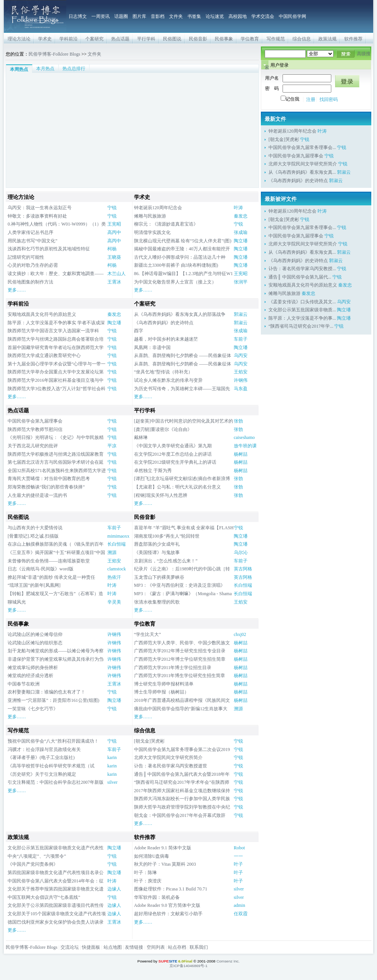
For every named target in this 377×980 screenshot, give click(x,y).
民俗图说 (172, 39)
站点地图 (113, 947)
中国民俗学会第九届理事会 (296, 156)
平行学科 (146, 39)
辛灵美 (114, 602)
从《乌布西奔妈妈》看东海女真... (302, 172)
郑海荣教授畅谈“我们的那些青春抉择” (46, 487)
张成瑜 (241, 232)
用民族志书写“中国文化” (33, 241)
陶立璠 (241, 241)
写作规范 (276, 39)
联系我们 (199, 947)
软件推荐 (353, 39)
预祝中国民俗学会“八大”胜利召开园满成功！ (53, 741)
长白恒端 (117, 544)
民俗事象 (224, 39)
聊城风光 (17, 602)
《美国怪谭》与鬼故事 (157, 552)
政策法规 (327, 39)
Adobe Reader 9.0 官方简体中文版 (167, 905)
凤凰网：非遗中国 (152, 347)
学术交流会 (263, 16)
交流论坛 (70, 947)
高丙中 (114, 232)
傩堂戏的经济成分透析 (30, 676)
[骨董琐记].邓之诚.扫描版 (33, 536)
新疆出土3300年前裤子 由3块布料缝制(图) (176, 265)
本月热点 (45, 69)
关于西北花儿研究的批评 (33, 446)
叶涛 (322, 131)
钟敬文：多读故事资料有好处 (37, 216)
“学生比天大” (148, 634)
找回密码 (329, 99)
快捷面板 (91, 947)
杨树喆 (241, 454)
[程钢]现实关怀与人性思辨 (161, 495)
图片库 (139, 16)
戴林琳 (141, 437)
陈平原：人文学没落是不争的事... (302, 318)
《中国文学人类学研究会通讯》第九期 (173, 446)
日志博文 (78, 16)
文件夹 (176, 16)
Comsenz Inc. (228, 961)
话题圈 (121, 16)
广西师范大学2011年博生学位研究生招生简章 (180, 676)
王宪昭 (114, 224)
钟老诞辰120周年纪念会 (292, 131)
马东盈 (241, 389)
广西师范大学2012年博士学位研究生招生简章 (180, 659)
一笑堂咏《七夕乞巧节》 (33, 709)
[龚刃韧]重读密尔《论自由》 (163, 429)
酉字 (139, 331)
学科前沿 (69, 39)
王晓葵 (114, 257)
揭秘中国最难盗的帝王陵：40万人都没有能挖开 (182, 249)
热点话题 (120, 39)
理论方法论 (19, 39)
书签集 (194, 16)
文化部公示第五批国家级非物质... (302, 310)
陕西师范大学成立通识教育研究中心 (44, 355)
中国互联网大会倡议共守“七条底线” (44, 897)
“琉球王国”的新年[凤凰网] (34, 585)
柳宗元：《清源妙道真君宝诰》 (166, 224)
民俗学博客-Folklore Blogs (54, 54)
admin (240, 905)
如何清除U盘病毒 (154, 856)
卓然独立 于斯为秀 (153, 471)
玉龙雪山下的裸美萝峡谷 (159, 577)
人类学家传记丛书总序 (30, 232)
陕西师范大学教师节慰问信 (35, 429)
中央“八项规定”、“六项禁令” (37, 856)
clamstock (117, 569)
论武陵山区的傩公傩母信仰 (35, 634)
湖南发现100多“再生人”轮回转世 (167, 536)
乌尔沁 (241, 552)
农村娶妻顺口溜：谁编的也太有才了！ (46, 692)
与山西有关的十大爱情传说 (35, 528)
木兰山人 (117, 274)
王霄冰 (114, 282)
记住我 (290, 99)
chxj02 (240, 634)
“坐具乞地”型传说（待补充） (164, 372)
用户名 (272, 78)
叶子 (238, 864)
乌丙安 (241, 355)
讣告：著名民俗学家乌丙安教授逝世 (171, 766)
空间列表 (156, 947)
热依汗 (114, 577)
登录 (347, 81)
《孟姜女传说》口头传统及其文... (302, 302)
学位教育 (250, 39)
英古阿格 (243, 569)
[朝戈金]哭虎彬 (284, 139)
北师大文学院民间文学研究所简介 (303, 164)
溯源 (112, 552)
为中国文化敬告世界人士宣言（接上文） (175, 282)
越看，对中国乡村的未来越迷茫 (166, 339)
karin (112, 757)
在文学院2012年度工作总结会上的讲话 (173, 454)
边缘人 (114, 889)
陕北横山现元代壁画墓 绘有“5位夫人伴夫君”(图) (183, 241)
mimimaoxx (118, 536)
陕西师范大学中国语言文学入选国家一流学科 (53, 331)
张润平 (241, 282)
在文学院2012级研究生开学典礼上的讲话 (175, 462)
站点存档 (177, 947)
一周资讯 (101, 16)
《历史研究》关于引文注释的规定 (42, 774)
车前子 (241, 339)
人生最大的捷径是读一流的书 (37, 495)
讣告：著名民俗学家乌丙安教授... (302, 269)
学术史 (45, 39)
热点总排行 (74, 69)
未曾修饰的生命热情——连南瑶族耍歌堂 (49, 561)
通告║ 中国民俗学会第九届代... (300, 277)
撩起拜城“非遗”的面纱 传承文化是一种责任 (51, 577)
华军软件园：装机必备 (157, 897)
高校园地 (238, 16)
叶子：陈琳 (145, 873)
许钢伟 (241, 380)
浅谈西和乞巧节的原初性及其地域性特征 (49, 249)
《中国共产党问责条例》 (33, 864)
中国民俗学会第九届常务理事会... (302, 147)
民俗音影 (198, 39)
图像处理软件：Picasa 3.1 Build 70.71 (171, 889)
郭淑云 (344, 172)
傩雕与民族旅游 (150, 216)
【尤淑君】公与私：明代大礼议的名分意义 (177, 487)
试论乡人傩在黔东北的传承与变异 (168, 380)
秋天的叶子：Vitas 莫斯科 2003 (165, 864)
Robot (239, 848)
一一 (238, 856)
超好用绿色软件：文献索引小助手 (168, 914)
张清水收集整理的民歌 (157, 602)
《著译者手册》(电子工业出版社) (41, 757)
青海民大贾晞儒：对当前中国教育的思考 (49, 479)
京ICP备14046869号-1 (188, 966)
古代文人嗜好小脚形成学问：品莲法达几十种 (180, 257)
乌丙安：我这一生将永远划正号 (40, 208)
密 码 (272, 88)
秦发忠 (241, 216)
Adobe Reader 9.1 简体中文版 (163, 848)
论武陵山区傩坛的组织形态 (35, 643)
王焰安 (241, 372)
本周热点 (19, 69)
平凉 (112, 446)
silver (113, 782)
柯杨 (112, 249)
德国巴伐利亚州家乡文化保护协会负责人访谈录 (56, 922)
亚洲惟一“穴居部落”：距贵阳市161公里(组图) (54, 700)
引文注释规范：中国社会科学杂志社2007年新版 (56, 782)
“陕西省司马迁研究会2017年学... (301, 326)
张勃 (238, 421)
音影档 (158, 16)
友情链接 (134, 947)
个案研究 (94, 39)
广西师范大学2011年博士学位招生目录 (173, 668)
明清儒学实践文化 (152, 232)
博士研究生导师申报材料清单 (164, 684)
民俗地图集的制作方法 (30, 282)
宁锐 (305, 139)
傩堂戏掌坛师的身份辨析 (33, 668)
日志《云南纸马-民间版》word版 (41, 569)
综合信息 (302, 39)
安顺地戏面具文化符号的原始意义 (42, 314)
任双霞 (241, 914)
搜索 (345, 54)
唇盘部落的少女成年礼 (157, 544)
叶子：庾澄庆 (148, 881)
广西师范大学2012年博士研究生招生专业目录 (180, 651)
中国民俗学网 (292, 16)
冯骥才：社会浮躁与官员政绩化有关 (44, 749)
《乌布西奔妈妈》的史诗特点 (298, 181)
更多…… (17, 290)
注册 (311, 99)
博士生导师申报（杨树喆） (161, 692)
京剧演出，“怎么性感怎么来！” (166, 561)
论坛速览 (215, 16)
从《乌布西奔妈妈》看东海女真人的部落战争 (180, 314)
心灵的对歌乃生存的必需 (33, 265)
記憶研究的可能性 (26, 257)
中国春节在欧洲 (24, 684)
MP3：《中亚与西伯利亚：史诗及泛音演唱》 (180, 585)
